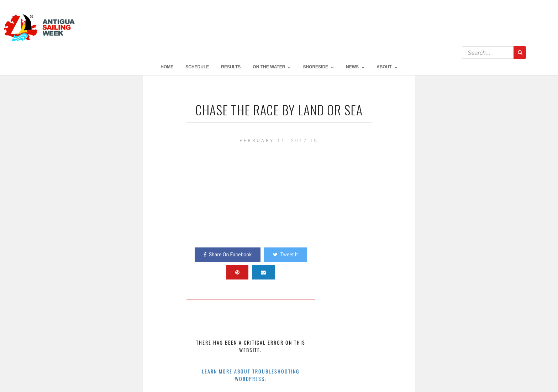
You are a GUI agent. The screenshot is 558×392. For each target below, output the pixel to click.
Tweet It (285, 255)
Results (231, 67)
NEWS (352, 67)
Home (167, 67)
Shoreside (315, 67)
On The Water (269, 67)
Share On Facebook (228, 255)
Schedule (197, 67)
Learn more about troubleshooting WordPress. (251, 375)
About (384, 67)
